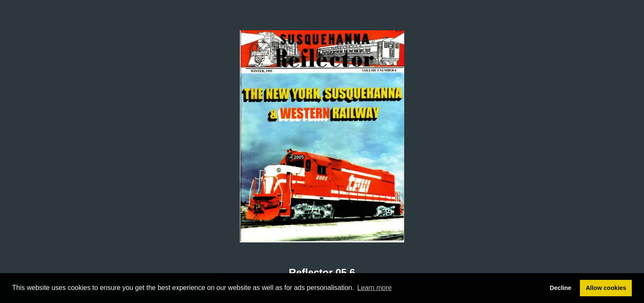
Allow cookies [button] (606, 288)
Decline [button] (560, 288)
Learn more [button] (375, 288)
